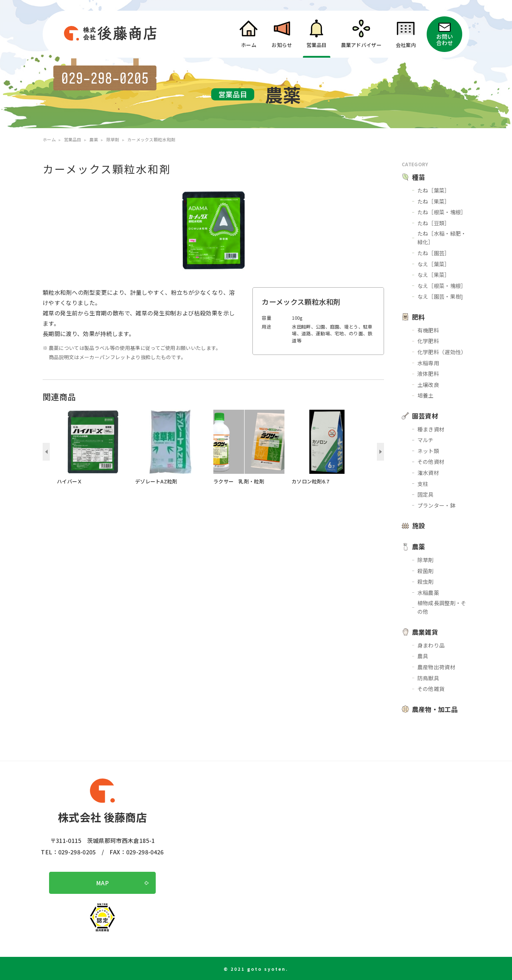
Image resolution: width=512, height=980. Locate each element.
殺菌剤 (426, 571)
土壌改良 (428, 385)
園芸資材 (425, 416)
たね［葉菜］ (434, 190)
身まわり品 (431, 645)
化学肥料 (428, 341)
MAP (102, 883)
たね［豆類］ (434, 223)
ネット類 (428, 451)
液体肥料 (428, 374)
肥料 (419, 317)
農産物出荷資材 (436, 667)
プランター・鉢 (436, 505)
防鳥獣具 (428, 678)
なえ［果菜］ (434, 275)
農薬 (419, 546)
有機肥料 (428, 330)
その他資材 (431, 462)
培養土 (426, 395)
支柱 (423, 484)
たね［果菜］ (434, 201)
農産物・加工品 (435, 709)
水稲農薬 (428, 593)
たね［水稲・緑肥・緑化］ (442, 238)
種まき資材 (431, 429)
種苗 (419, 177)
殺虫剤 (426, 581)
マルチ (426, 440)
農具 (423, 656)
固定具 (426, 494)
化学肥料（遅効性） (442, 352)
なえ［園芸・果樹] (440, 296)
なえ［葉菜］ (434, 264)
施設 (419, 525)
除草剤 (426, 560)
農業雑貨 (425, 632)
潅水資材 (428, 473)
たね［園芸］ (434, 253)
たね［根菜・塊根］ (442, 212)
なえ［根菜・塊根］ (442, 286)
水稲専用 (428, 363)
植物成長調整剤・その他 (442, 607)
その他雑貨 (431, 689)
